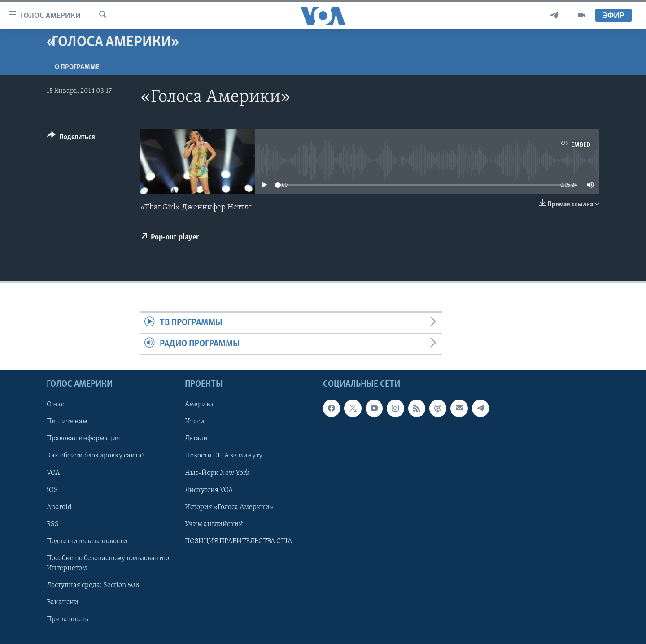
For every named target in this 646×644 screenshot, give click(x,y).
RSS (53, 524)
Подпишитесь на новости (87, 541)
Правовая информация (83, 439)
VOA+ (55, 473)
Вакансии (63, 602)
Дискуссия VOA (209, 490)
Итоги (195, 422)
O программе (77, 67)
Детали (196, 439)
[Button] (71, 138)
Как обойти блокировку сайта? (96, 456)
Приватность (67, 619)
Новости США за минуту (224, 456)
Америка (199, 405)
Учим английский (214, 524)
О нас (55, 405)
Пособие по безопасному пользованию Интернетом (108, 563)
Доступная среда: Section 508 (93, 585)
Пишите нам (67, 422)
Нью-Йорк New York (217, 473)
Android (59, 507)
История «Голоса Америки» (229, 507)
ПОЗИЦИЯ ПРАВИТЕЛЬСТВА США (238, 541)
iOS (52, 490)
